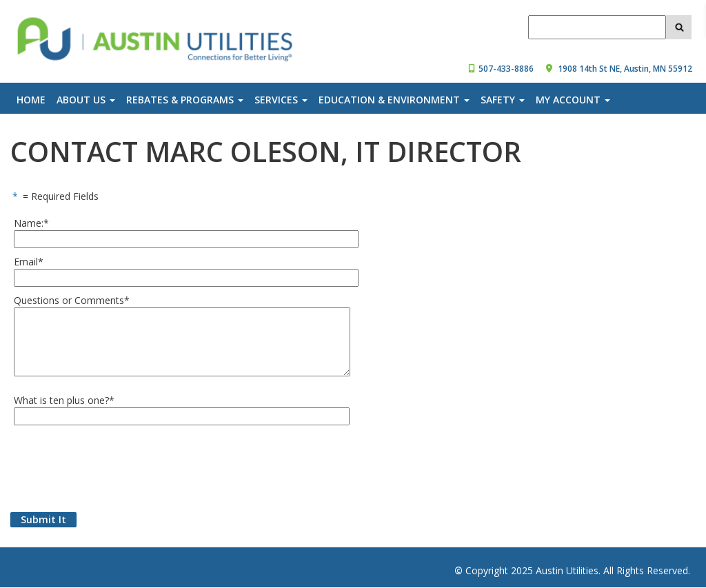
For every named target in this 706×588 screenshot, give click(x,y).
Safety (503, 100)
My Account (573, 100)
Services (281, 100)
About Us (86, 100)
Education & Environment (394, 100)
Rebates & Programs (185, 100)
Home (31, 100)
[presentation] (115, 465)
